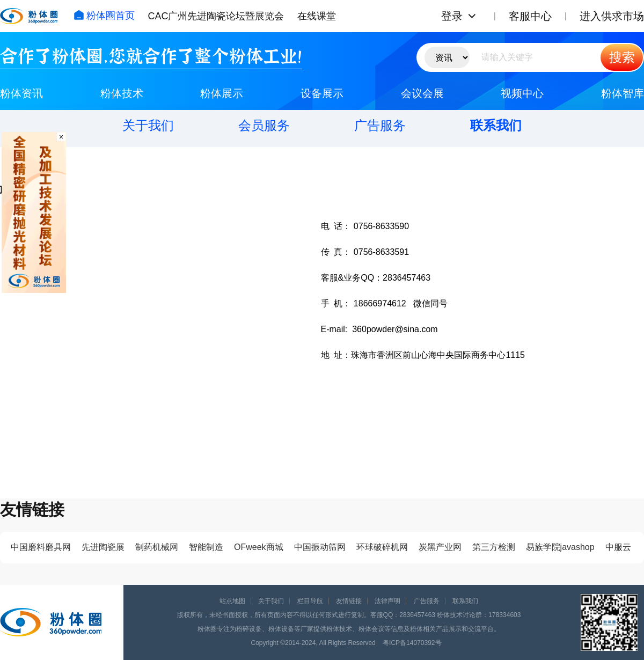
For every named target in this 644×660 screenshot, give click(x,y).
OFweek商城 (259, 547)
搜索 (622, 57)
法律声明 (387, 601)
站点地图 (232, 601)
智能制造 (206, 547)
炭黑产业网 (440, 547)
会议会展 (422, 93)
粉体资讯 (21, 93)
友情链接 (349, 601)
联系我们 (496, 125)
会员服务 (264, 125)
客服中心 (530, 16)
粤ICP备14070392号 (412, 643)
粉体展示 (222, 93)
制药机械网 (157, 547)
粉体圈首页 (104, 16)
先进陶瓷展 (103, 547)
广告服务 (380, 125)
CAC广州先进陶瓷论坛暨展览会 (216, 16)
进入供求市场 (612, 16)
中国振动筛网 (320, 547)
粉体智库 (623, 93)
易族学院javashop (560, 547)
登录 (452, 16)
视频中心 (522, 93)
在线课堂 (317, 16)
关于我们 (148, 125)
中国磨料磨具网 (41, 547)
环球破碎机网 (382, 547)
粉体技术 (122, 93)
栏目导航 (310, 601)
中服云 (618, 547)
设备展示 (322, 93)
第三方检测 (494, 547)
